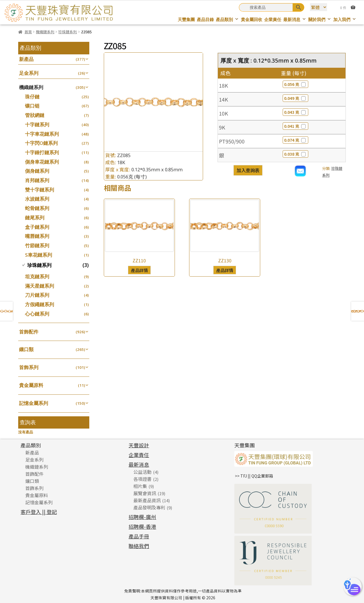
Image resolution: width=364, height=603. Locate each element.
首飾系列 (29, 367)
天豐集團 (186, 19)
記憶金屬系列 (34, 403)
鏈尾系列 (35, 218)
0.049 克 (295, 98)
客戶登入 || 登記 (39, 512)
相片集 (140, 486)
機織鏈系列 (45, 32)
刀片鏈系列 (37, 295)
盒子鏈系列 (37, 227)
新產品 (26, 59)
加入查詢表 (248, 170)
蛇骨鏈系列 (37, 208)
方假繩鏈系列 (40, 304)
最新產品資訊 (147, 500)
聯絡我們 (139, 546)
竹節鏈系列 (37, 245)
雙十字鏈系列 (40, 190)
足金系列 (29, 73)
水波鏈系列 (37, 199)
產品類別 (227, 19)
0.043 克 (295, 112)
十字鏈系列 (37, 124)
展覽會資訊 (145, 493)
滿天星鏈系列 (40, 286)
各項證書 (142, 479)
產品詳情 (139, 270)
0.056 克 (295, 84)
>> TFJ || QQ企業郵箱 (254, 476)
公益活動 (142, 472)
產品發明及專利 (149, 507)
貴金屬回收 (252, 19)
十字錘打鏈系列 (42, 152)
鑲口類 (26, 349)
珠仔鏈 (32, 97)
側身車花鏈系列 (42, 162)
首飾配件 (29, 332)
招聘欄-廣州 (142, 517)
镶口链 (32, 106)
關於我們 (320, 19)
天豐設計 (139, 445)
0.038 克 (295, 154)
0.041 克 (295, 126)
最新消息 (295, 19)
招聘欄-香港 (142, 526)
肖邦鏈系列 (37, 180)
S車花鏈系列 (39, 255)
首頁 (28, 32)
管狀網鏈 (35, 115)
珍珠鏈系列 (68, 32)
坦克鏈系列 (37, 276)
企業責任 (273, 19)
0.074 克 (295, 140)
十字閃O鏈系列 (41, 143)
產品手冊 (139, 536)
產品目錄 (205, 19)
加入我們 (345, 19)
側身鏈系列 (37, 171)
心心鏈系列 (37, 314)
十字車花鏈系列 (42, 134)
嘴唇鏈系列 (37, 236)
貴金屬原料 (31, 385)
